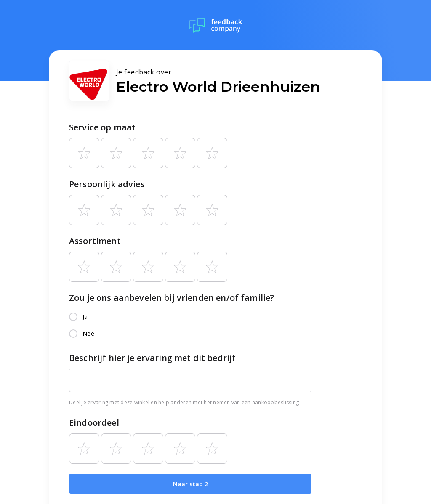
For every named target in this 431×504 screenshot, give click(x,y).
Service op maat (102, 127)
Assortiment (95, 241)
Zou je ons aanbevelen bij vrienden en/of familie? (172, 298)
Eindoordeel (94, 423)
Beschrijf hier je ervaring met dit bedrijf (152, 358)
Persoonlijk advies (107, 184)
